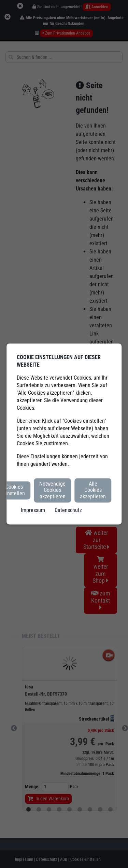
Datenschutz (68, 510)
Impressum (33, 510)
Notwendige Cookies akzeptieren (52, 490)
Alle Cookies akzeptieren (93, 490)
